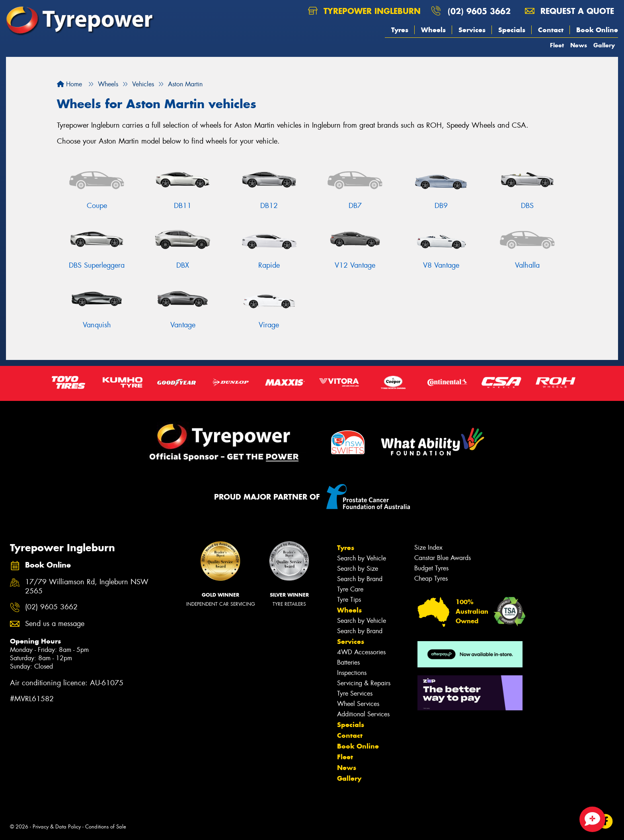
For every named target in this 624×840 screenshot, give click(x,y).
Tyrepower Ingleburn (364, 11)
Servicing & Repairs (364, 683)
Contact (551, 30)
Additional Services (363, 714)
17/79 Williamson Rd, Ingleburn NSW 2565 (87, 587)
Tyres (400, 30)
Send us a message (55, 624)
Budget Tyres (431, 568)
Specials (512, 30)
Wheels (433, 30)
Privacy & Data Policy (57, 827)
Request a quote (569, 11)
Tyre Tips (349, 600)
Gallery (604, 45)
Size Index (428, 547)
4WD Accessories (361, 652)
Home (69, 84)
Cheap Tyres (431, 578)
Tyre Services (355, 693)
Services (472, 30)
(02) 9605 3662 (479, 11)
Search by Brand (360, 579)
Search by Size (358, 569)
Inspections (352, 673)
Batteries (348, 662)
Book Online (597, 30)
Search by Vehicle (362, 558)
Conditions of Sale (106, 827)
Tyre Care (350, 589)
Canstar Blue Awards (443, 558)
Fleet (557, 45)
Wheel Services (358, 704)
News (579, 45)
